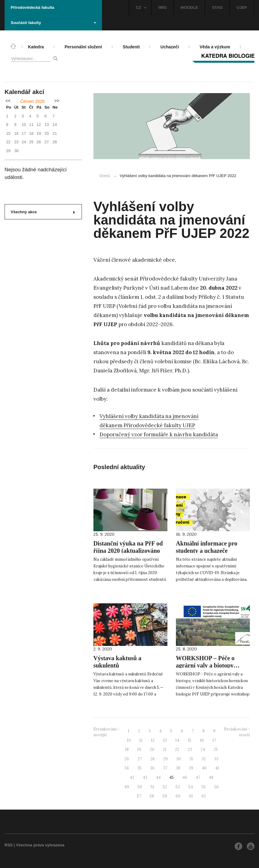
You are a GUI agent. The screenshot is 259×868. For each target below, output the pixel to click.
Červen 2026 (32, 101)
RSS (9, 845)
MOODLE (189, 7)
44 (158, 777)
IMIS (163, 7)
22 (177, 749)
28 (152, 759)
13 (165, 740)
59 (165, 796)
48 (211, 777)
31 (191, 759)
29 (165, 759)
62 (204, 796)
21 (165, 749)
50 (140, 787)
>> (57, 101)
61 (191, 796)
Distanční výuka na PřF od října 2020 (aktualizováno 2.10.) (128, 551)
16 (202, 740)
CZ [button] (141, 7)
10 (129, 740)
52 (165, 787)
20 (152, 749)
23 (190, 749)
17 (214, 740)
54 (191, 787)
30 (178, 759)
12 (153, 740)
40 (204, 768)
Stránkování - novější (106, 732)
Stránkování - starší (237, 732)
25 (216, 749)
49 (127, 787)
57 (139, 796)
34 (126, 768)
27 (140, 759)
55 (204, 787)
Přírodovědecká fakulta (32, 7)
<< (8, 101)
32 (204, 759)
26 (127, 759)
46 (185, 777)
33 (216, 759)
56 (217, 787)
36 (152, 768)
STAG (217, 7)
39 (191, 768)
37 (165, 768)
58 (152, 796)
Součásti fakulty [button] (53, 23)
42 (132, 777)
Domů (105, 176)
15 (190, 740)
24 (203, 749)
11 (141, 740)
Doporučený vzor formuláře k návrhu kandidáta (159, 434)
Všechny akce (43, 212)
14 (177, 740)
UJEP (242, 7)
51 (152, 787)
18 (127, 749)
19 (139, 749)
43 (145, 777)
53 (178, 787)
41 (217, 768)
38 (178, 768)
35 (139, 768)
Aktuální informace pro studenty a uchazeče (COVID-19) (207, 551)
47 (198, 777)
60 (178, 796)
